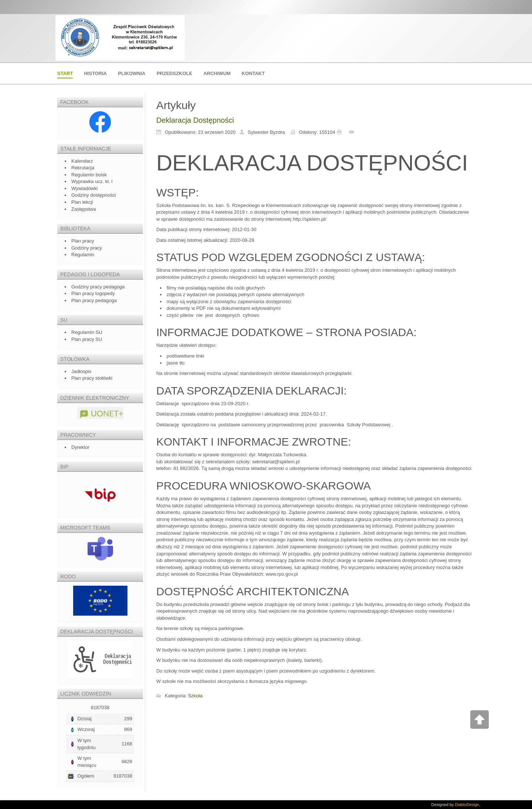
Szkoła (195, 696)
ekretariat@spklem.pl (277, 462)
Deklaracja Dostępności (195, 120)
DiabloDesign (467, 805)
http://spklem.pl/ (309, 219)
